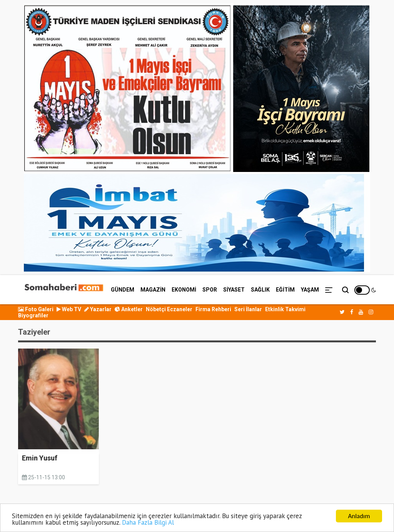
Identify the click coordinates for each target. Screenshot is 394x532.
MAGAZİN (153, 290)
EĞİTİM (285, 290)
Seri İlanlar (248, 309)
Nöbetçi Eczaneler (169, 309)
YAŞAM (310, 290)
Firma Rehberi (213, 309)
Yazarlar (98, 309)
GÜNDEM (123, 290)
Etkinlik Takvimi (285, 309)
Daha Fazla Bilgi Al (148, 524)
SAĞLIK (260, 290)
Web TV (69, 309)
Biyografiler (33, 315)
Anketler (129, 309)
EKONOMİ (184, 290)
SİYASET (234, 290)
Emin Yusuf (40, 458)
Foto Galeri (36, 309)
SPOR (210, 290)
